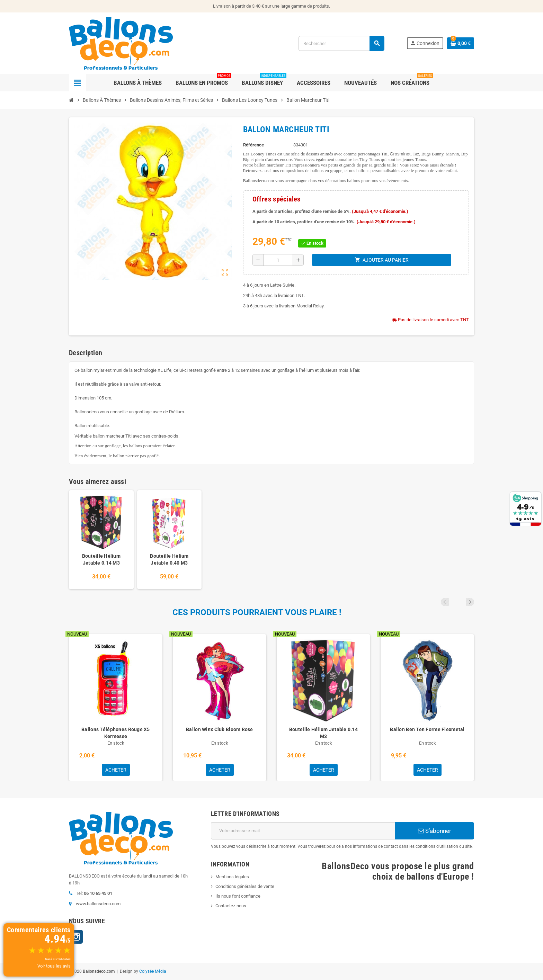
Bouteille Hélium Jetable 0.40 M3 (169, 559)
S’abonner (435, 831)
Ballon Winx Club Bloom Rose (220, 729)
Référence (253, 145)
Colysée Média (153, 971)
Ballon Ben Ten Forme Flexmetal (427, 729)
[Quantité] (278, 260)
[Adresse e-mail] (303, 831)
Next (470, 602)
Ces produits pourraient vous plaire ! (257, 612)
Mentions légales (232, 877)
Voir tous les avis (54, 966)
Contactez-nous (231, 906)
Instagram (76, 937)
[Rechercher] (341, 43)
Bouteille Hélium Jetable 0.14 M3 (101, 559)
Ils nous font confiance (238, 896)
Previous (461, 602)
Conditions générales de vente (245, 886)
